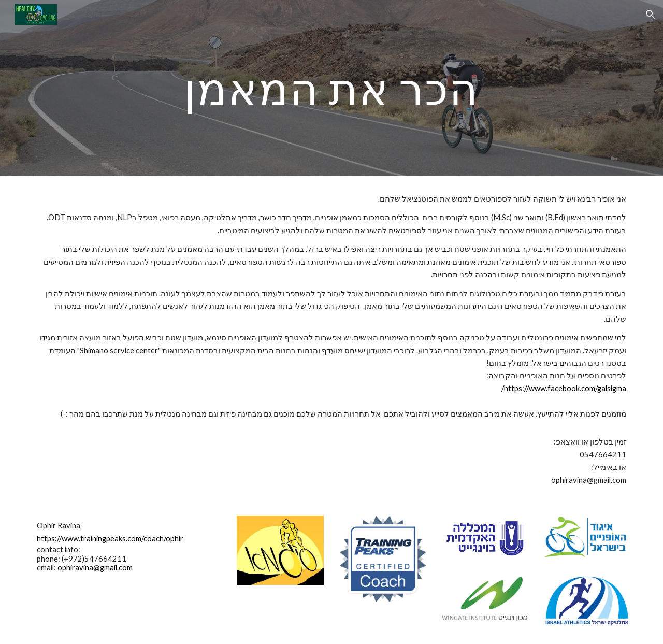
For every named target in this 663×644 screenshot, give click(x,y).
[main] (331, 88)
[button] (651, 15)
